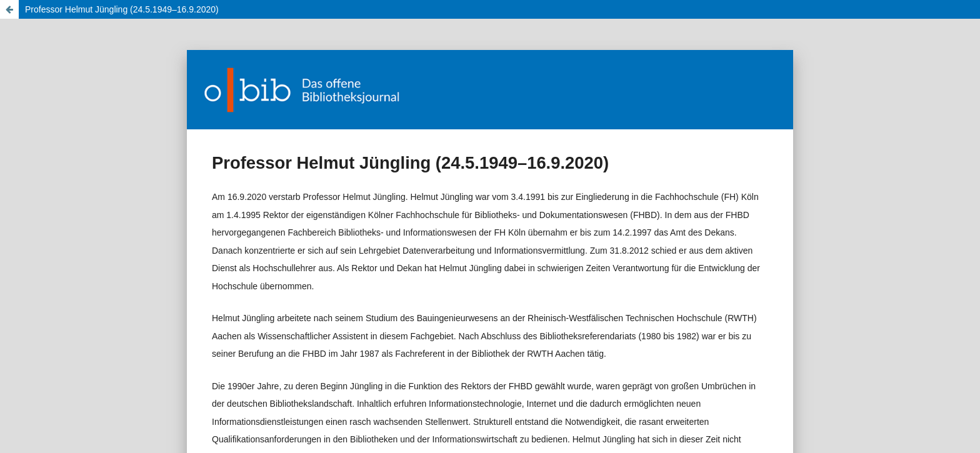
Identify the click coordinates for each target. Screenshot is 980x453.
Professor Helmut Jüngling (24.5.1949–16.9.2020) (122, 9)
